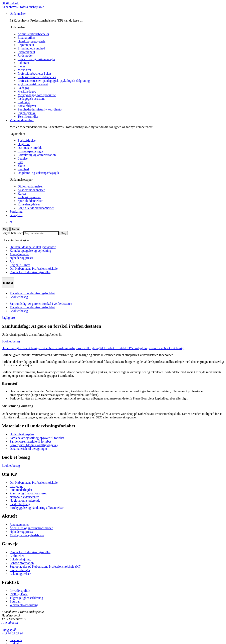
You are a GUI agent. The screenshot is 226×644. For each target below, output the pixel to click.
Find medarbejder (21, 490)
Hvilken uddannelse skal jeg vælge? (33, 247)
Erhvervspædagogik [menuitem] (30, 151)
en (11, 222)
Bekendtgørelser (20, 574)
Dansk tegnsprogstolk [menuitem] (31, 41)
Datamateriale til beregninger (28, 449)
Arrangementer (19, 254)
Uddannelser (18, 14)
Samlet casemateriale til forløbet (30, 441)
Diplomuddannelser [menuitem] (30, 186)
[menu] (15, 229)
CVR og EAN (19, 594)
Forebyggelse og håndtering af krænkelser (36, 508)
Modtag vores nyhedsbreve (27, 535)
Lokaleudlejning (20, 559)
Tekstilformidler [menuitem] (28, 117)
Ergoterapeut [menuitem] (26, 45)
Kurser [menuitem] (22, 194)
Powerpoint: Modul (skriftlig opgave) (34, 445)
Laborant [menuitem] (23, 63)
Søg (6, 229)
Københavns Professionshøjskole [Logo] (23, 7)
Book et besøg (11, 466)
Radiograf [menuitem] (24, 102)
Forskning (16, 212)
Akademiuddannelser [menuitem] (31, 190)
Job (12, 261)
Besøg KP (16, 215)
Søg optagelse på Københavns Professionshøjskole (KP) (46, 567)
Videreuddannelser (22, 120)
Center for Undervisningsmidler (30, 272)
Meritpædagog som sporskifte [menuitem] (37, 95)
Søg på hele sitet (12, 233)
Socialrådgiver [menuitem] (27, 106)
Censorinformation (22, 563)
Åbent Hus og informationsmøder (31, 528)
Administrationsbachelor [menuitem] (33, 34)
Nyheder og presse (21, 258)
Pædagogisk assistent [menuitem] (31, 99)
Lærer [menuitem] (21, 66)
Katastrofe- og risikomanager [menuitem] (36, 59)
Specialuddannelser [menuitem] (30, 201)
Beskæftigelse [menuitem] (27, 141)
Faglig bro (8, 318)
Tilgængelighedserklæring (26, 598)
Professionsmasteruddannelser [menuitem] (37, 77)
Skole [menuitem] (21, 166)
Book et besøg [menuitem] (19, 297)
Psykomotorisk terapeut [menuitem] (33, 84)
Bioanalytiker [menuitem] (26, 38)
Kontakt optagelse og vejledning (30, 251)
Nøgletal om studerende (25, 501)
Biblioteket (17, 556)
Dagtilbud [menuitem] (24, 144)
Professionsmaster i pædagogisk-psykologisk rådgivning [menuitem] (54, 81)
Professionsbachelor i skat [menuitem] (34, 73)
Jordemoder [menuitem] (25, 56)
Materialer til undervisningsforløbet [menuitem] (32, 293)
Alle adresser (10, 623)
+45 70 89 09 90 (12, 633)
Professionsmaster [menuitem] (29, 197)
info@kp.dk (9, 630)
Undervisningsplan (22, 434)
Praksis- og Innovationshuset (28, 493)
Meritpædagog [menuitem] (27, 91)
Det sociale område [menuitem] (30, 148)
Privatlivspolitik (20, 591)
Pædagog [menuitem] (23, 88)
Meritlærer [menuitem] (24, 70)
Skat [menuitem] (20, 162)
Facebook (16, 640)
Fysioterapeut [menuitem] (26, 52)
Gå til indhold (10, 3)
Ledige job (16, 486)
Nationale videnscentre (24, 497)
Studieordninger (20, 570)
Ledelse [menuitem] (23, 158)
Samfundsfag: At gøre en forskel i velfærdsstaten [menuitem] (41, 304)
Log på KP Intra (20, 265)
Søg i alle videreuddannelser (36, 208)
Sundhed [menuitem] (23, 169)
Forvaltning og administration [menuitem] (37, 155)
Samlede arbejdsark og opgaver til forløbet (37, 438)
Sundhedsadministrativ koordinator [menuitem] (40, 109)
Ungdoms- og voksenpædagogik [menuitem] (38, 173)
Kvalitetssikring (20, 504)
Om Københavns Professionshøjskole (34, 269)
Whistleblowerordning (24, 605)
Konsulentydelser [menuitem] (29, 204)
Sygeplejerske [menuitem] (27, 113)
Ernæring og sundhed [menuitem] (31, 48)
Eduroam (15, 601)
